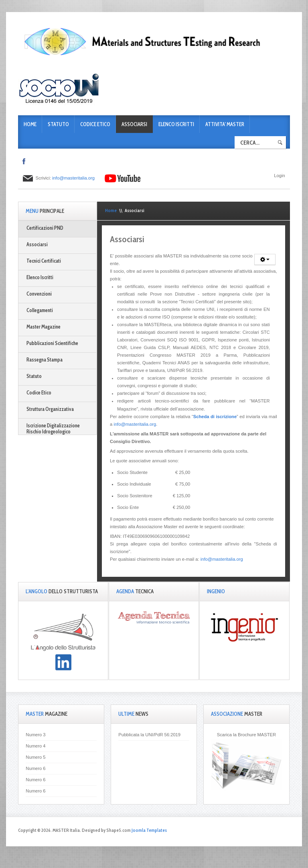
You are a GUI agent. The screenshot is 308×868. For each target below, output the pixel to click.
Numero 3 (35, 735)
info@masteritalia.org (73, 178)
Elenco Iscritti (176, 124)
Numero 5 (35, 757)
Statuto (58, 124)
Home (30, 124)
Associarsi (134, 124)
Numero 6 (35, 768)
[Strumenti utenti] (265, 259)
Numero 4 (35, 746)
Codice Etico (95, 124)
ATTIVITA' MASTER (225, 124)
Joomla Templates (149, 830)
